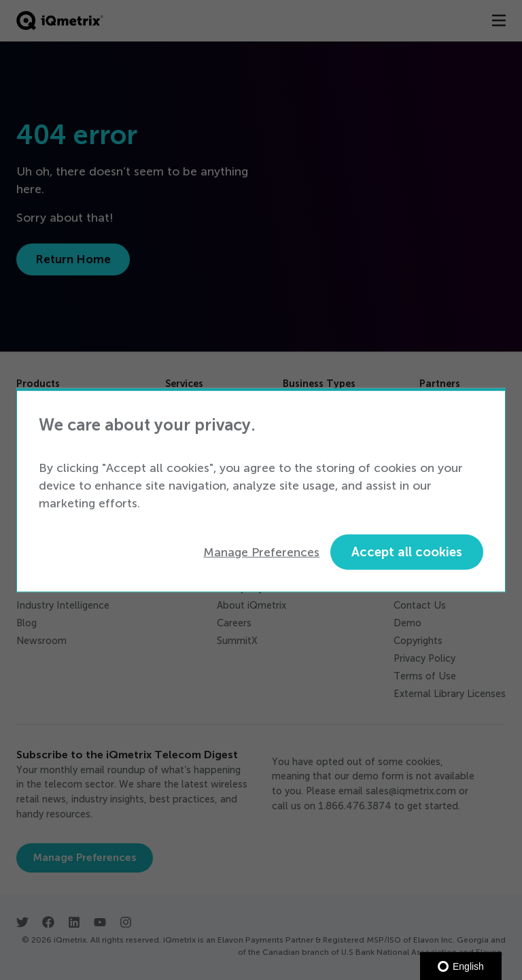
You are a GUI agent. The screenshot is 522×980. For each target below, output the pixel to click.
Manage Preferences (261, 552)
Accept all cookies (407, 552)
